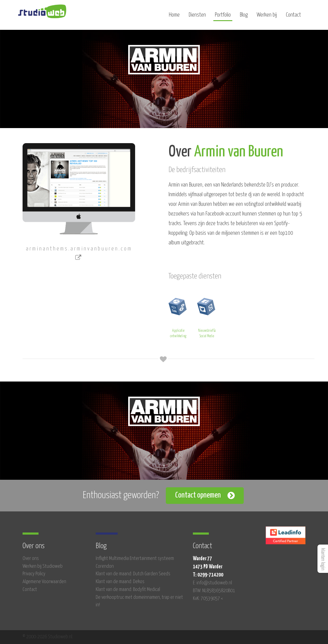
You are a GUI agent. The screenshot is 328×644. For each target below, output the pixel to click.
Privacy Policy (34, 574)
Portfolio (223, 17)
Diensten (197, 17)
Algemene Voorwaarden (44, 582)
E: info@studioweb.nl (212, 583)
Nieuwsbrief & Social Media (207, 317)
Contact (293, 17)
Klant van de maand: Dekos (120, 582)
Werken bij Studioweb (43, 566)
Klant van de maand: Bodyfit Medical (128, 590)
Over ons (31, 559)
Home (174, 17)
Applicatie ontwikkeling (178, 317)
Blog (244, 17)
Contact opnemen (198, 495)
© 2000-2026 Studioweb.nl (47, 637)
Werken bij (267, 17)
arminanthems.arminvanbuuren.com (79, 253)
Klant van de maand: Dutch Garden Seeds (133, 574)
